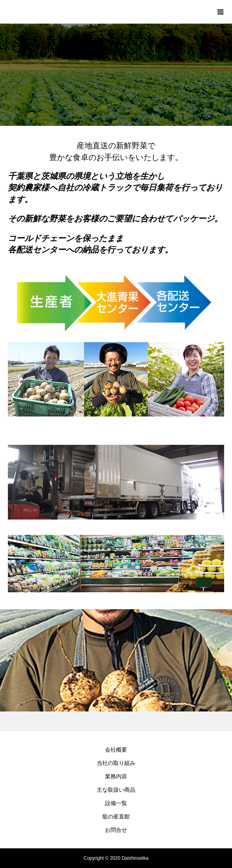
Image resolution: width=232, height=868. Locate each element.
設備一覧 (116, 803)
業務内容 (116, 776)
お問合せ (116, 830)
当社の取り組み (116, 763)
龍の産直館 (116, 816)
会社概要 (116, 750)
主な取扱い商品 (116, 790)
